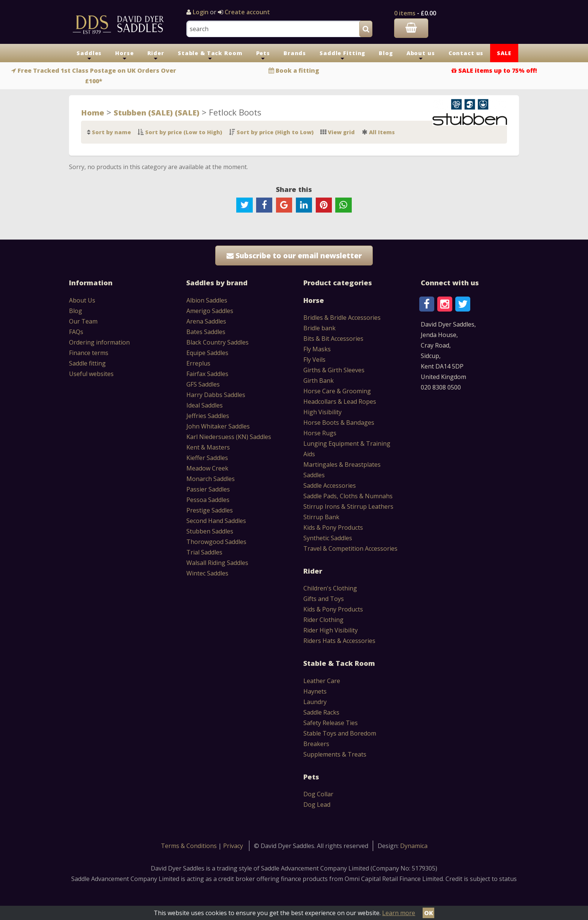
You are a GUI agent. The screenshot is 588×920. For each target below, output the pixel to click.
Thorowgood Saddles (216, 542)
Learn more (399, 913)
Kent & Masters (208, 447)
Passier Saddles (208, 489)
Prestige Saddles (210, 510)
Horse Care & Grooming (337, 391)
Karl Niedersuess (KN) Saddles (229, 437)
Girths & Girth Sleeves (334, 370)
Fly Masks (317, 349)
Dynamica (414, 846)
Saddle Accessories (330, 485)
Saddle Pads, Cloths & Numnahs (348, 496)
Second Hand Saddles (216, 521)
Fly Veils (314, 360)
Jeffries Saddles (208, 416)
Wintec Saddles (207, 573)
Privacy (233, 846)
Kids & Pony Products (333, 527)
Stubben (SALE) (143, 112)
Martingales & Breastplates (342, 464)
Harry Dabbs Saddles (216, 395)
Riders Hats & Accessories (339, 641)
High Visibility (322, 412)
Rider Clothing (323, 620)
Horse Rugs (320, 433)
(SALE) (186, 112)
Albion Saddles (207, 300)
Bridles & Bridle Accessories (342, 318)
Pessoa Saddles (208, 500)
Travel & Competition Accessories (350, 548)
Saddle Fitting (342, 56)
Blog (386, 53)
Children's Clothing (330, 588)
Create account (247, 12)
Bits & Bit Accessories (333, 339)
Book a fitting (297, 70)
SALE (504, 53)
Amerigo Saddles (210, 311)
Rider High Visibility (331, 630)
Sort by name (111, 132)
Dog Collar (318, 794)
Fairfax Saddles (207, 374)
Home (93, 112)
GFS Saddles (203, 384)
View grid (341, 132)
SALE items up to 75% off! (498, 70)
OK (429, 913)
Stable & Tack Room (210, 56)
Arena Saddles (206, 321)
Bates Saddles (206, 332)
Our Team (83, 321)
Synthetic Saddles (328, 538)
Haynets (315, 691)
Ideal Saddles (205, 405)
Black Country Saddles (217, 342)
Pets (263, 56)
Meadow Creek (207, 468)
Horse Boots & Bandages (339, 423)
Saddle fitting (87, 363)
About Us (82, 300)
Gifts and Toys (324, 599)
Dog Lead (317, 805)
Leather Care (322, 681)
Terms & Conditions (190, 846)
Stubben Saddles (210, 531)
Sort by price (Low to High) (184, 132)
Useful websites (91, 374)
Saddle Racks (321, 712)
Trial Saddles (204, 552)
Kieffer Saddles (207, 458)
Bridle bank (319, 328)
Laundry (315, 702)
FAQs (76, 332)
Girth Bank (319, 381)
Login (201, 12)
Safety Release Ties (331, 723)
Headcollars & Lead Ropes (340, 402)
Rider (156, 56)
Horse (124, 56)
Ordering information (99, 342)
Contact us (466, 53)
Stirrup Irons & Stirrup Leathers (348, 506)
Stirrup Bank (321, 517)
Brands (295, 53)
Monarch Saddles (211, 479)
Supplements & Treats (335, 754)
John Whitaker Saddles (218, 426)
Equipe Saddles (207, 353)
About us (421, 56)
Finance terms (89, 353)
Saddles (89, 56)
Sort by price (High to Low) (275, 132)
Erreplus (198, 363)
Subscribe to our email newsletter (294, 255)
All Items (382, 132)
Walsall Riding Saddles (217, 563)
